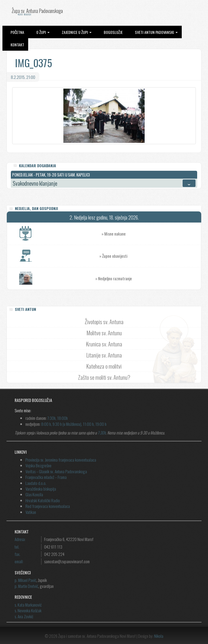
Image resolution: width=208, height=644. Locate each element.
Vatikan (31, 512)
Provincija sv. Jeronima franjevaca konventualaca (61, 460)
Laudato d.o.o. (36, 483)
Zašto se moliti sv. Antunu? (104, 377)
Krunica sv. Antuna (104, 344)
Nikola (159, 636)
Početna (17, 32)
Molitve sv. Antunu (104, 333)
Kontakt (17, 45)
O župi (43, 32)
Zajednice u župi (77, 32)
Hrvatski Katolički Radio (43, 500)
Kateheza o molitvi (104, 366)
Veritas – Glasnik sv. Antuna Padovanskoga (56, 471)
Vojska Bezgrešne (38, 465)
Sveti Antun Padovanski (156, 32)
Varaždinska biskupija (41, 489)
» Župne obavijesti (150, 256)
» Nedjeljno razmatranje (114, 278)
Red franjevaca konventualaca (48, 506)
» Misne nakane (151, 234)
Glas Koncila (34, 494)
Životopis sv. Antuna (104, 322)
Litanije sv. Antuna (104, 355)
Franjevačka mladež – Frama (46, 477)
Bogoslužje (113, 32)
